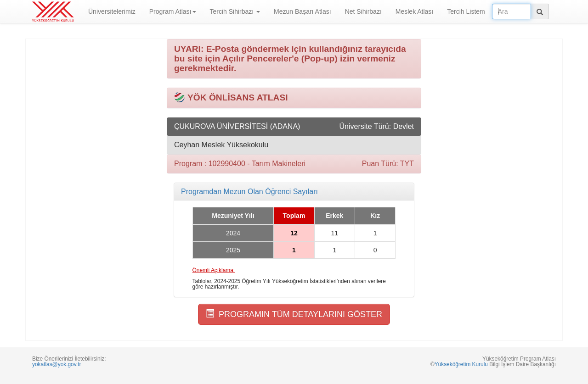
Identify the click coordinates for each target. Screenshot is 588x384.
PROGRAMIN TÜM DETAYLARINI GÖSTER (294, 314)
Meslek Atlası (414, 11)
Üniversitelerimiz (112, 11)
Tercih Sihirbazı (235, 11)
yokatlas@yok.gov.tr (57, 364)
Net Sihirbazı (363, 11)
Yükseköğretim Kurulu (461, 364)
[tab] (294, 192)
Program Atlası (173, 11)
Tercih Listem (466, 11)
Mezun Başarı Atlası (302, 11)
